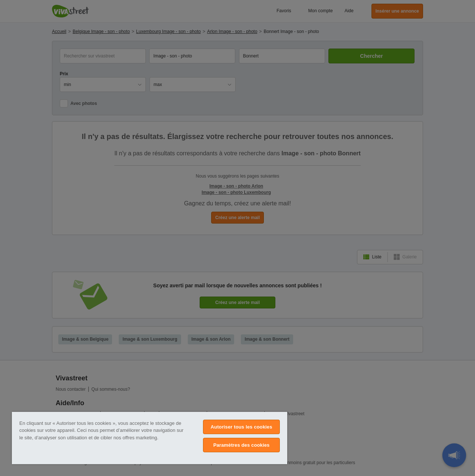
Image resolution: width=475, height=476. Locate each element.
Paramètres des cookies (242, 445)
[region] (150, 438)
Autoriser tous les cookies (242, 427)
